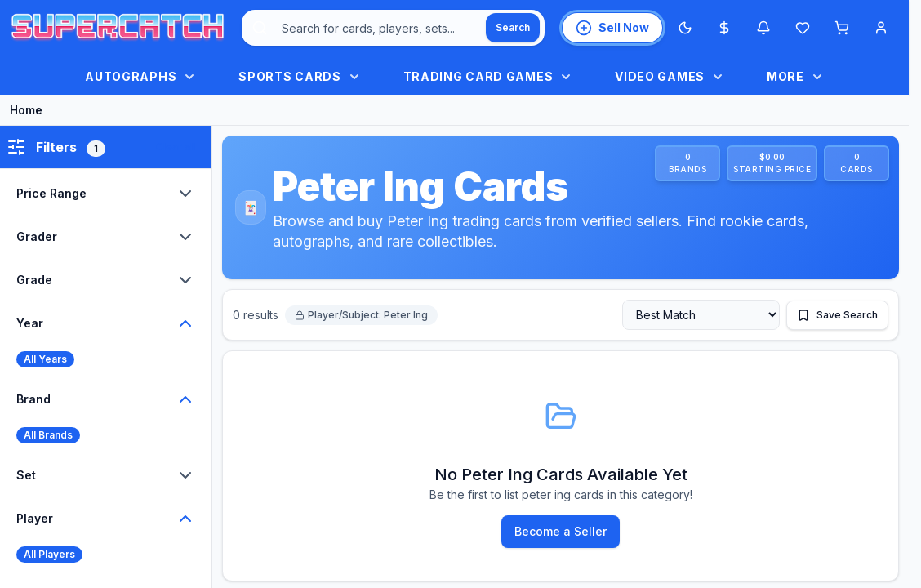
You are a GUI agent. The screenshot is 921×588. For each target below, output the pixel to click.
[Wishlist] (803, 28)
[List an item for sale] (612, 28)
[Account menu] (881, 28)
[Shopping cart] (842, 28)
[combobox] (393, 28)
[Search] (513, 28)
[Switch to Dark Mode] (685, 28)
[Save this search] (837, 315)
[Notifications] (763, 28)
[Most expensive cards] (724, 28)
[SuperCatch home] (118, 28)
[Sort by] (701, 315)
